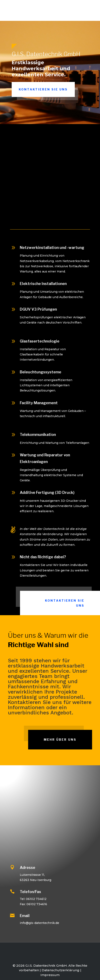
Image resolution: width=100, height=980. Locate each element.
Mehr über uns (60, 740)
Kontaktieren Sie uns (43, 89)
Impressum (50, 975)
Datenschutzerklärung (61, 970)
